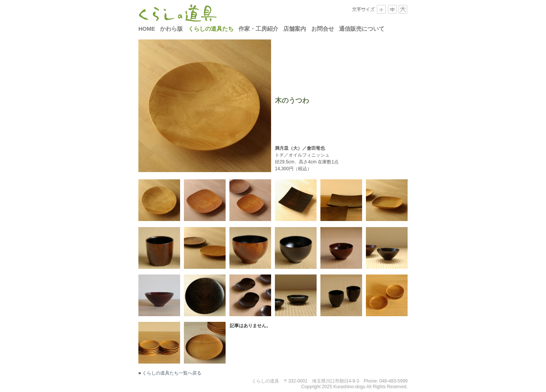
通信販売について (362, 29)
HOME (147, 29)
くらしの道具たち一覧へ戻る (171, 373)
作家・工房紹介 (258, 29)
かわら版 (171, 29)
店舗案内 (295, 29)
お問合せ (323, 29)
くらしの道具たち (211, 29)
